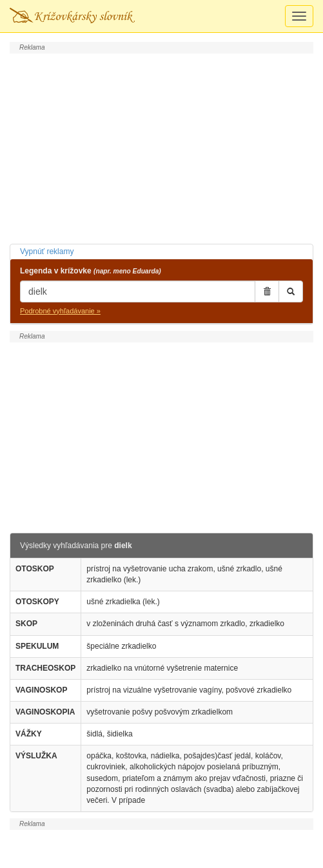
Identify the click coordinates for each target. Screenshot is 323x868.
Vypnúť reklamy (47, 252)
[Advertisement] (161, 147)
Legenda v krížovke (91, 271)
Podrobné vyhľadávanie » (60, 311)
